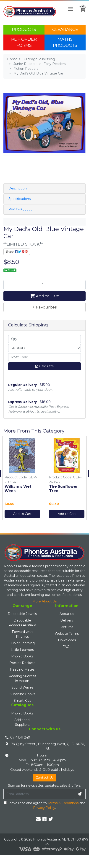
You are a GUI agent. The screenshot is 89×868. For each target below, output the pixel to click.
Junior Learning (22, 643)
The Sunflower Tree (63, 489)
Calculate (44, 366)
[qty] (44, 339)
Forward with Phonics (22, 634)
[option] (22, 479)
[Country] (44, 348)
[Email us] (38, 819)
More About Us (44, 601)
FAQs (67, 647)
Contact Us (44, 778)
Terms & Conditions (63, 803)
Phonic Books (22, 656)
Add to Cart (44, 296)
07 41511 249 (20, 737)
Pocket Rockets (22, 663)
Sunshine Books (22, 694)
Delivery (67, 620)
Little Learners (22, 650)
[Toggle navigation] (71, 9)
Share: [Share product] (17, 252)
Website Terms (67, 634)
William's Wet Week (18, 489)
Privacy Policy (44, 808)
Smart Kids (22, 701)
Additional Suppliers (22, 722)
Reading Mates (22, 669)
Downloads (67, 640)
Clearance (65, 30)
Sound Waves (22, 687)
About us (67, 614)
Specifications (20, 199)
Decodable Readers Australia (22, 623)
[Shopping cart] (81, 12)
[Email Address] (39, 794)
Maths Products (65, 42)
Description (18, 188)
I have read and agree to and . (44, 805)
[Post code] (44, 357)
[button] (44, 307)
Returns (67, 627)
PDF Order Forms (24, 42)
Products (24, 30)
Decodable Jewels (22, 614)
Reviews (20, 209)
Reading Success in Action (22, 678)
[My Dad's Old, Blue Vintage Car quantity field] (44, 285)
